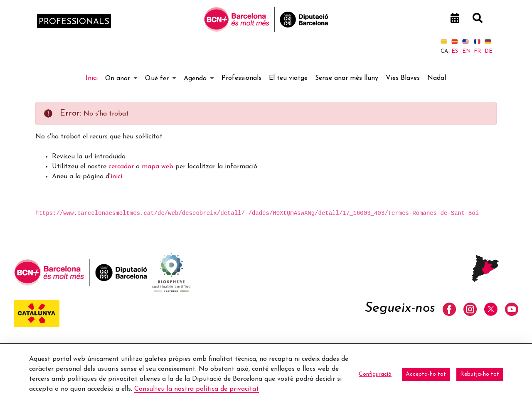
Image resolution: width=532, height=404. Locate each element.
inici (116, 177)
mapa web (158, 167)
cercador (121, 167)
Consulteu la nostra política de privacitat (197, 389)
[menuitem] (92, 78)
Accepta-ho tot (426, 374)
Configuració (375, 374)
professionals (74, 22)
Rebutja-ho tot (480, 374)
